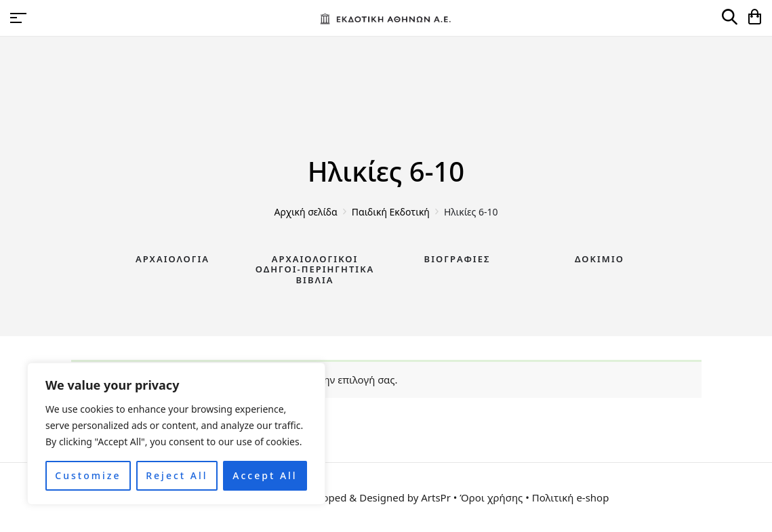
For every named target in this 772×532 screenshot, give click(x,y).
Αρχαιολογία (172, 259)
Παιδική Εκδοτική (391, 212)
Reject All (177, 475)
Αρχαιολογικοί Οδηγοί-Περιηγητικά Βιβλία (315, 269)
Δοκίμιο (600, 259)
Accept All (265, 475)
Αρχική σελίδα (306, 212)
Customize (88, 475)
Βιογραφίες (458, 259)
